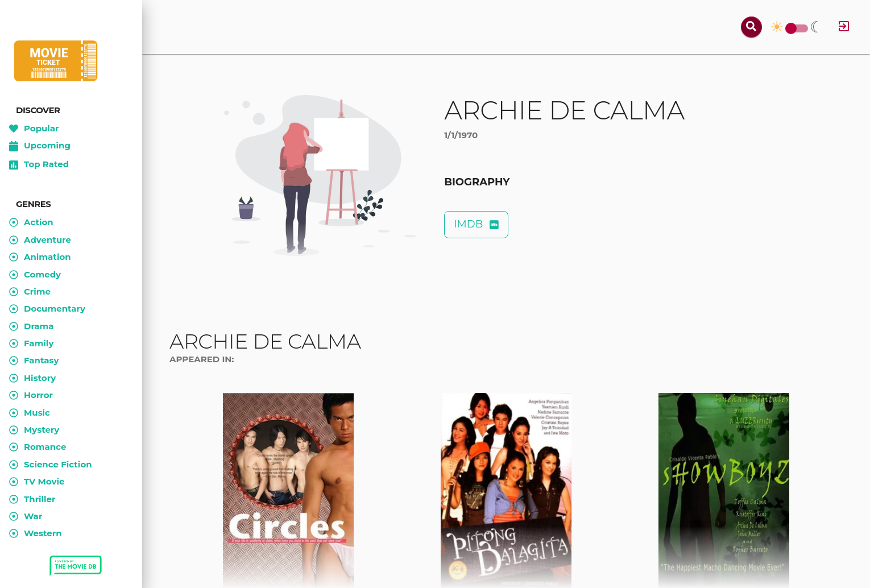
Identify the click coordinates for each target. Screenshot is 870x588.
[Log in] (844, 27)
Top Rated (39, 165)
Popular (34, 129)
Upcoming (40, 146)
